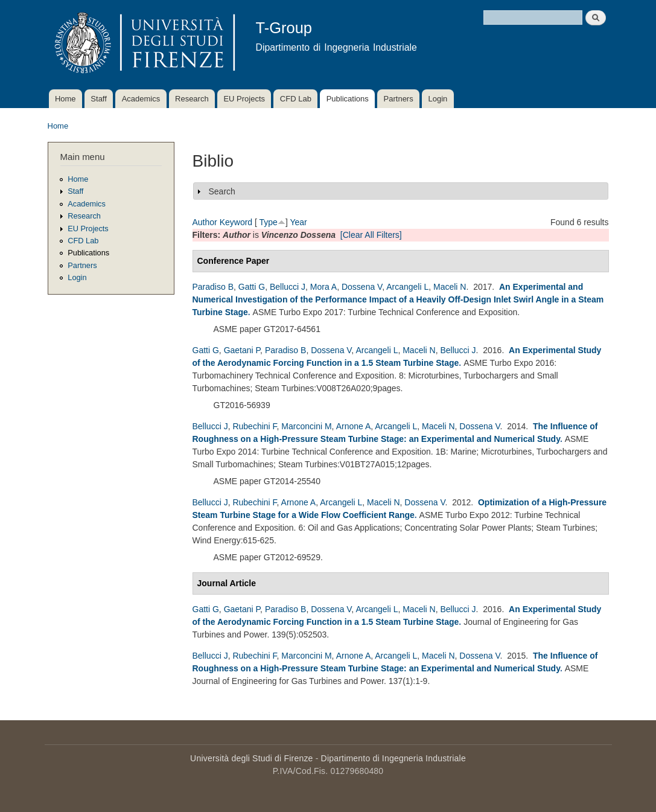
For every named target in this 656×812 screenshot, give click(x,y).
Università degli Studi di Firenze (251, 758)
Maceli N (450, 287)
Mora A (323, 287)
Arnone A (354, 426)
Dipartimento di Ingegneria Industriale (393, 758)
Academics (141, 99)
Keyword (236, 222)
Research (192, 99)
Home (65, 99)
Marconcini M (306, 426)
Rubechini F (254, 426)
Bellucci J (288, 287)
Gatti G (252, 287)
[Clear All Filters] (371, 235)
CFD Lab (296, 99)
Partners (399, 99)
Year (298, 222)
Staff (99, 99)
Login (438, 99)
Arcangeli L (407, 287)
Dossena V (362, 287)
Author (205, 222)
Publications (348, 99)
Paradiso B (213, 287)
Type (269, 222)
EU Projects (244, 99)
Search (222, 191)
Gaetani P (242, 350)
